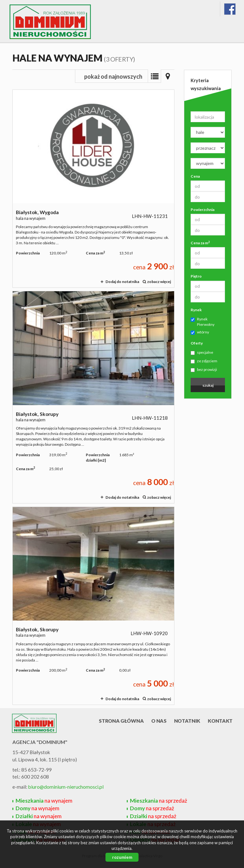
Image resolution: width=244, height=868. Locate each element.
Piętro (196, 276)
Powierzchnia (203, 210)
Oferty (197, 343)
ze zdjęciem (204, 361)
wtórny (200, 332)
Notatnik (187, 721)
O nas (159, 721)
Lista (154, 76)
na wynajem (44, 801)
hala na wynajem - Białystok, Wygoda (93, 189)
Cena (195, 176)
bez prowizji (204, 370)
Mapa (168, 76)
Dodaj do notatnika (122, 282)
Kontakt (220, 721)
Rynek (196, 310)
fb (230, 9)
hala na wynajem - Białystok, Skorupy (93, 397)
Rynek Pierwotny (203, 322)
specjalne (202, 352)
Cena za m (200, 243)
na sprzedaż (159, 801)
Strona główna (121, 721)
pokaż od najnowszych (113, 76)
